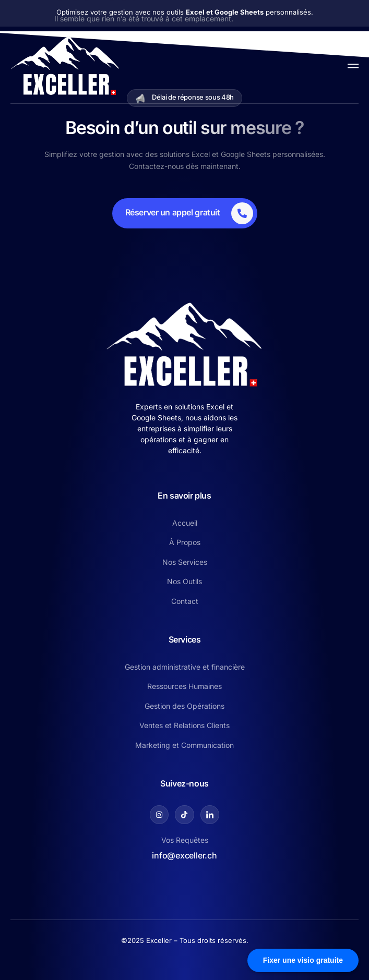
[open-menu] (351, 65)
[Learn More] (185, 213)
